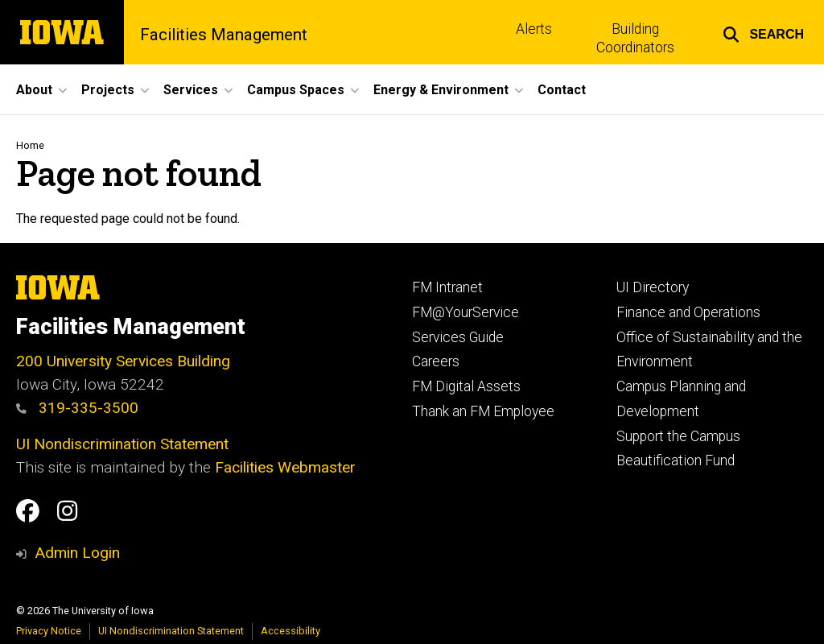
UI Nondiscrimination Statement (122, 444)
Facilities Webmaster (285, 467)
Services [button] (191, 90)
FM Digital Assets (466, 386)
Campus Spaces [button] (296, 90)
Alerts (534, 29)
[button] (763, 32)
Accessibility (290, 631)
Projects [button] (108, 90)
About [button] (34, 90)
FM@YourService (466, 312)
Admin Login (77, 553)
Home (30, 145)
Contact (562, 90)
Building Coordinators (635, 38)
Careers (436, 361)
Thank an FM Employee (483, 411)
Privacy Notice (49, 631)
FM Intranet (447, 287)
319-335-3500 (77, 408)
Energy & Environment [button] (441, 90)
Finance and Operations (688, 312)
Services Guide (458, 337)
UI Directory (653, 287)
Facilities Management (224, 35)
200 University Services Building (123, 361)
